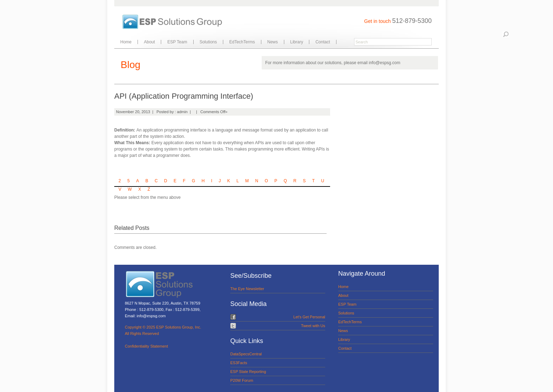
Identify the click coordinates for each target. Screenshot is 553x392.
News (273, 42)
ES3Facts (239, 363)
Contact (323, 42)
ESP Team (177, 42)
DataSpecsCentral (246, 354)
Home (126, 42)
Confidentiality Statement (146, 346)
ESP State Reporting (248, 372)
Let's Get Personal (309, 317)
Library (297, 42)
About (149, 42)
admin (182, 112)
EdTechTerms (242, 42)
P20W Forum (242, 380)
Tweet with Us (313, 326)
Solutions (208, 42)
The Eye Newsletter (247, 289)
